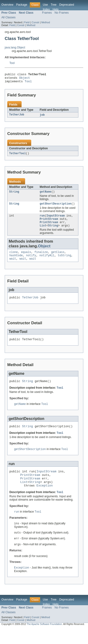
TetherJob (17, 117)
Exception (44, 499)
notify (31, 262)
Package (22, 5)
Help (55, 9)
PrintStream (49, 223)
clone (14, 258)
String (14, 195)
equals (26, 258)
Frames (47, 13)
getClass (58, 258)
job (42, 117)
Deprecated (67, 5)
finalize (41, 258)
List (43, 231)
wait (13, 265)
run (42, 220)
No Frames (62, 13)
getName (46, 195)
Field (27, 22)
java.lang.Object (15, 47)
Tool (12, 63)
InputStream (56, 220)
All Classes (8, 17)
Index (46, 9)
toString (64, 262)
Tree (54, 5)
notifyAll (47, 262)
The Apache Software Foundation (44, 640)
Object (25, 79)
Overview (7, 5)
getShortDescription (55, 207)
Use (45, 5)
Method (46, 22)
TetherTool (17, 156)
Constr (35, 22)
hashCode (16, 262)
